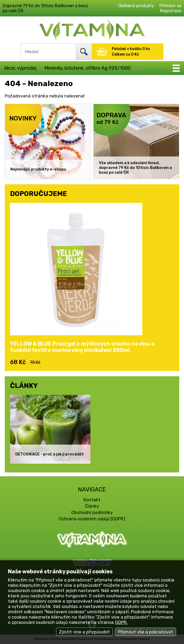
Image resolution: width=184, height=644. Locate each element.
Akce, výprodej (20, 68)
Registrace (171, 11)
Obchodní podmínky (92, 512)
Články (92, 506)
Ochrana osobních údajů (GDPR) (92, 519)
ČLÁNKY (24, 386)
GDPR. (121, 622)
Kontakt (92, 500)
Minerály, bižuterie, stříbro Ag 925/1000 (88, 68)
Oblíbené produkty (136, 6)
